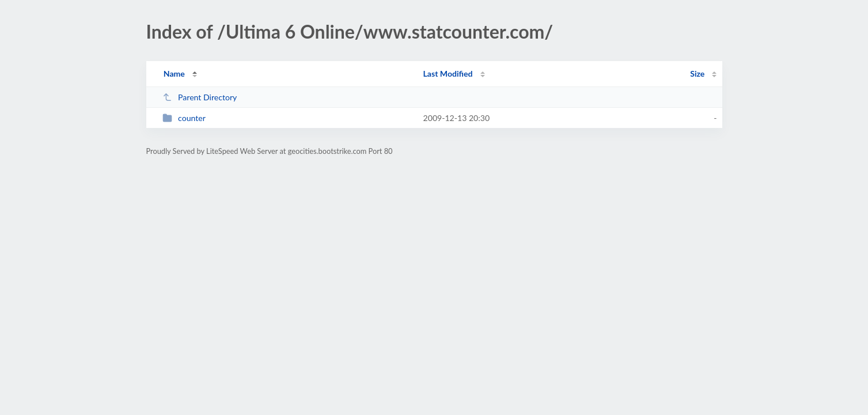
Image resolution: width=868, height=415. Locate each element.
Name (174, 73)
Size (697, 73)
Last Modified (448, 73)
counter (184, 118)
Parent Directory (200, 97)
